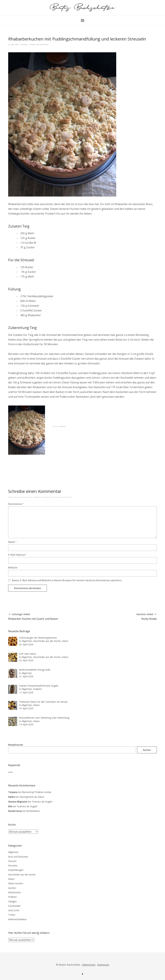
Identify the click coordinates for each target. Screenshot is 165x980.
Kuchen (63, 426)
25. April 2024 (13, 44)
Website (13, 567)
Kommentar (16, 504)
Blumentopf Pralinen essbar (37, 792)
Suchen (147, 750)
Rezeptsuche (16, 745)
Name (12, 542)
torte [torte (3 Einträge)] (10, 772)
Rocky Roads (147, 617)
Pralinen (12, 897)
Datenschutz (89, 965)
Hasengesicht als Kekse (32, 797)
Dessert (12, 861)
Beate (25, 44)
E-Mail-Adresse (17, 555)
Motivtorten (14, 892)
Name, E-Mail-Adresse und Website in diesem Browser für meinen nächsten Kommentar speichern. (67, 580)
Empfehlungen (16, 870)
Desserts (13, 866)
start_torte (14, 910)
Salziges (12, 901)
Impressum (103, 965)
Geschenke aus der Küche (22, 875)
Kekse (11, 879)
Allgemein (13, 852)
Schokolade (14, 906)
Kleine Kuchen (16, 883)
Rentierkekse (33, 811)
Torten (12, 915)
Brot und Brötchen (18, 857)
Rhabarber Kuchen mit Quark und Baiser (33, 617)
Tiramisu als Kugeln (42, 802)
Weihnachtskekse (17, 919)
